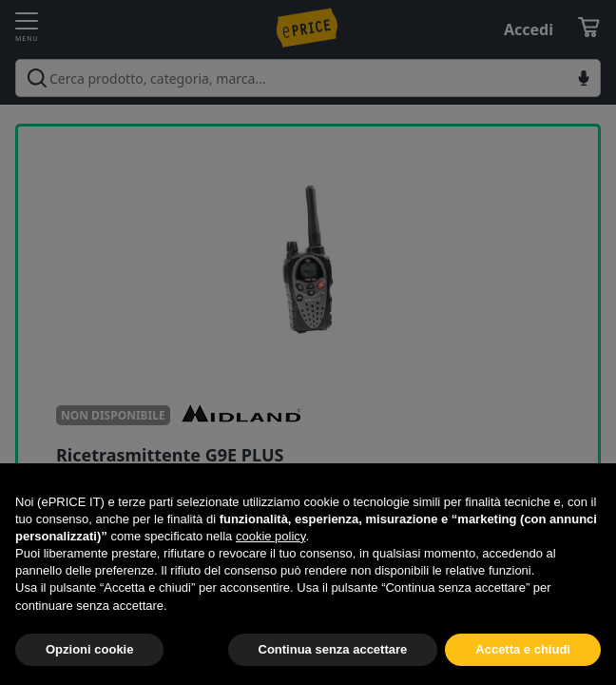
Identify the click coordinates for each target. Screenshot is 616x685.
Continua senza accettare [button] (333, 649)
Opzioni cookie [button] (89, 649)
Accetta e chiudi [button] (523, 649)
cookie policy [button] (270, 536)
